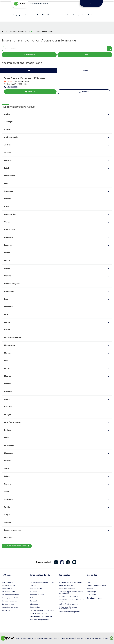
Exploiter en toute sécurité (68, 596)
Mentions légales (102, 638)
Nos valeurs (6, 610)
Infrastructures (35, 604)
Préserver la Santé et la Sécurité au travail (71, 600)
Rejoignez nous (94, 598)
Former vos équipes (66, 585)
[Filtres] (85, 55)
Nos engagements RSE (10, 598)
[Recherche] (110, 49)
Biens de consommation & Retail (42, 610)
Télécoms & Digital (37, 595)
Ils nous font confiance (10, 607)
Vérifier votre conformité (67, 589)
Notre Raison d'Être (8, 585)
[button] (57, 114)
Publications (92, 595)
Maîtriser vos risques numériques (70, 582)
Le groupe (17, 15)
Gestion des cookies (85, 638)
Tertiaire (33, 598)
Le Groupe (7, 575)
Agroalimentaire (36, 589)
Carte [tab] (85, 71)
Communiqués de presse (96, 585)
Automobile (34, 592)
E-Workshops (92, 592)
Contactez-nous (94, 15)
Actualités (65, 15)
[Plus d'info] (30, 92)
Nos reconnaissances (10, 601)
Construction (35, 607)
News (89, 582)
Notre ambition (7, 589)
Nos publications (8, 604)
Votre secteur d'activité (34, 15)
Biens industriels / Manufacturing (42, 582)
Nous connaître (7, 582)
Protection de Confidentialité (64, 638)
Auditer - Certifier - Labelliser (69, 604)
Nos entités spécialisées (10, 595)
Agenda (90, 589)
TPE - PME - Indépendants (39, 620)
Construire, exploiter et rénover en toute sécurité (71, 592)
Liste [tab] (29, 71)
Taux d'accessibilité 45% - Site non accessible (34, 638)
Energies (33, 585)
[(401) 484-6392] (57, 87)
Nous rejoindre (78, 15)
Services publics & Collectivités (41, 616)
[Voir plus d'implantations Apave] (17, 546)
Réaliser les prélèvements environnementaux (68, 608)
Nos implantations (8, 592)
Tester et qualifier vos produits (69, 612)
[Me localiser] (29, 55)
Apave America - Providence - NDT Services (25, 78)
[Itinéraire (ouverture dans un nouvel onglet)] (84, 92)
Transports (34, 601)
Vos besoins (52, 15)
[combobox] (54, 49)
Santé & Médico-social (38, 613)
